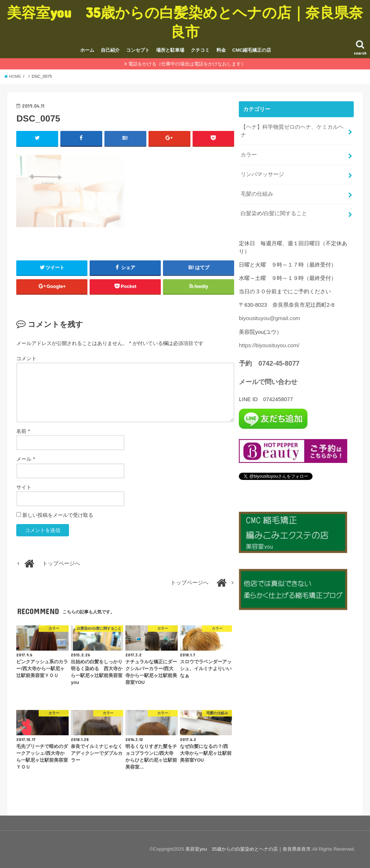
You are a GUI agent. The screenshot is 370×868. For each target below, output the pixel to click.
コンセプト (138, 50)
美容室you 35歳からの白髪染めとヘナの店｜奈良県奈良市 (185, 22)
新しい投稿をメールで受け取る (58, 515)
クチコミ (200, 50)
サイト (24, 487)
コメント (26, 358)
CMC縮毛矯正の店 (252, 50)
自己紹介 (110, 50)
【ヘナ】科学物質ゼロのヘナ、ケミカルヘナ (292, 131)
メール (25, 459)
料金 (221, 50)
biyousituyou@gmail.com (269, 316)
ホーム (87, 50)
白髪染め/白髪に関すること (274, 211)
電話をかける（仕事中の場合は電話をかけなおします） (187, 64)
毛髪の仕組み (257, 192)
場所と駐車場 (170, 50)
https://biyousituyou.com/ (268, 342)
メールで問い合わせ (268, 378)
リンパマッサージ (262, 173)
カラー (249, 154)
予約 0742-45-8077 (269, 360)
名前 (23, 431)
